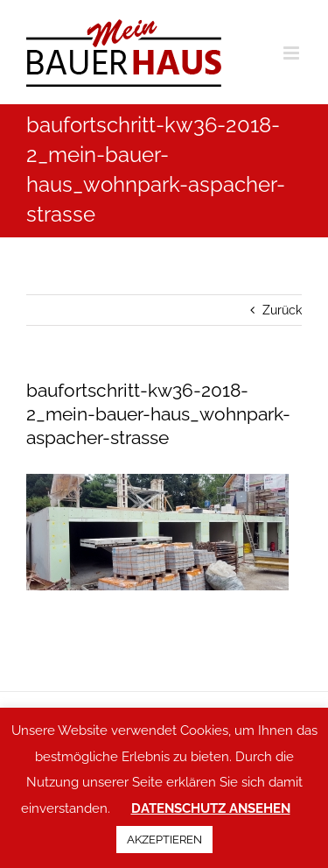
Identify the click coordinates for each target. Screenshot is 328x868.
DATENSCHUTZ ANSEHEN (211, 808)
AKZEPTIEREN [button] (164, 840)
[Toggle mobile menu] (293, 53)
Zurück (282, 310)
